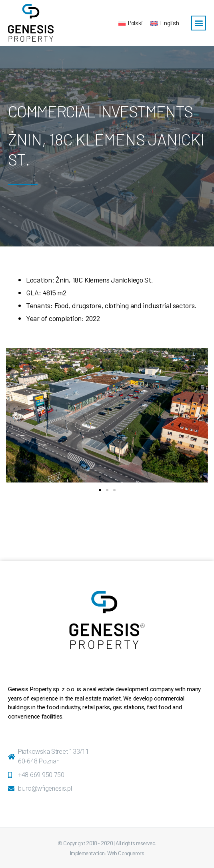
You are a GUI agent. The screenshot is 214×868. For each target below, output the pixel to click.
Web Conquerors (126, 853)
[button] (199, 23)
